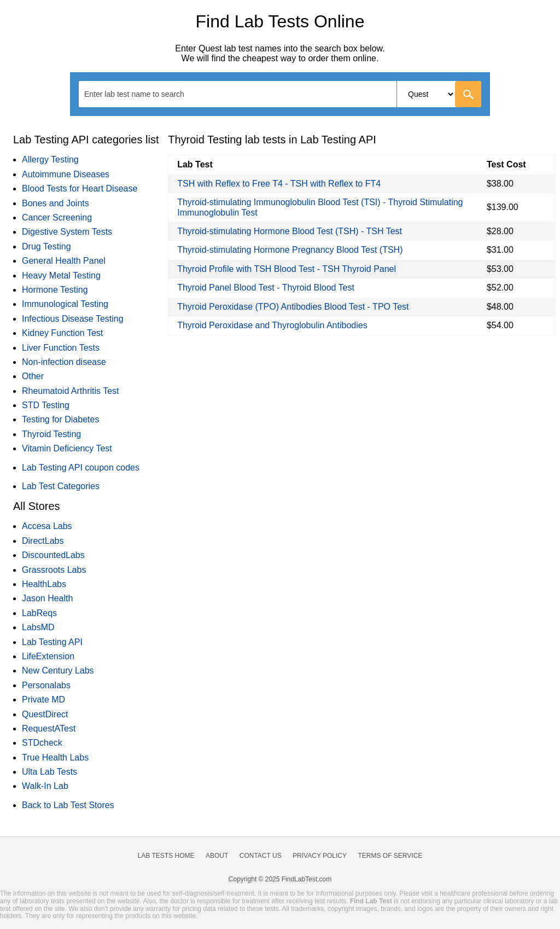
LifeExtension (48, 656)
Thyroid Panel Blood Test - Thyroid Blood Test (266, 288)
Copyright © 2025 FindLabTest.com (280, 879)
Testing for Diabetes (60, 419)
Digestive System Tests (67, 232)
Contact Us (261, 856)
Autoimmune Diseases (66, 174)
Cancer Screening (57, 217)
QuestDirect (45, 714)
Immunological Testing (65, 304)
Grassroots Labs (54, 570)
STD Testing (46, 405)
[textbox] (141, 94)
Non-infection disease (64, 362)
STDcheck (42, 743)
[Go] (468, 94)
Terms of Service (390, 856)
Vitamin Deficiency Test (67, 448)
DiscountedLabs (53, 555)
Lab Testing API (52, 642)
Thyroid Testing (51, 434)
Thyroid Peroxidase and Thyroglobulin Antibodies (272, 325)
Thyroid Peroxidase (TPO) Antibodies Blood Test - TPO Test (293, 307)
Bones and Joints (56, 203)
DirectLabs (43, 541)
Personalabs (46, 685)
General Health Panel (64, 261)
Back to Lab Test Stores (68, 805)
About (217, 856)
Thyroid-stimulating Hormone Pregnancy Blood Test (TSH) (290, 250)
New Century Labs (58, 670)
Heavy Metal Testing (61, 275)
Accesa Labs (47, 526)
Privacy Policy (320, 856)
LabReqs (39, 613)
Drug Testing (46, 246)
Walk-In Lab (45, 786)
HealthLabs (44, 584)
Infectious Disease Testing (73, 319)
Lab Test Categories (61, 486)
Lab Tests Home (166, 856)
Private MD (43, 699)
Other (33, 376)
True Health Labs (55, 757)
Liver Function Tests (61, 348)
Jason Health (47, 598)
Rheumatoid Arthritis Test (71, 391)
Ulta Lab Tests (49, 772)
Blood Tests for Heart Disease (80, 188)
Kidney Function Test (62, 333)
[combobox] (280, 94)
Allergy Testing (50, 159)
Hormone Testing (55, 290)
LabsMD (38, 627)
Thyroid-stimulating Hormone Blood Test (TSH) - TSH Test (290, 231)
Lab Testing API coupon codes (81, 468)
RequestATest (49, 728)
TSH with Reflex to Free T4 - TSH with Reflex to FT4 (279, 184)
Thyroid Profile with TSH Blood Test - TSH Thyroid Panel (287, 269)
